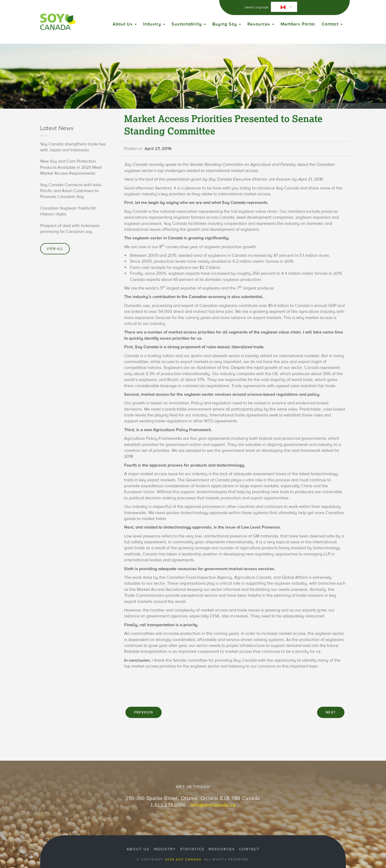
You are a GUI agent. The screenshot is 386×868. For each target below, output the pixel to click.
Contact (332, 24)
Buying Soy (227, 24)
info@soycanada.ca (213, 805)
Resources (261, 24)
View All (55, 249)
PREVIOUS (144, 712)
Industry (154, 24)
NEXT (331, 712)
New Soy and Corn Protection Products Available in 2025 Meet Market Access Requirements (71, 167)
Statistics (192, 849)
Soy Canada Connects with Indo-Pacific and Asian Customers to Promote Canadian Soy (71, 191)
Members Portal (298, 24)
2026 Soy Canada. (184, 859)
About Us (125, 24)
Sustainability (189, 24)
